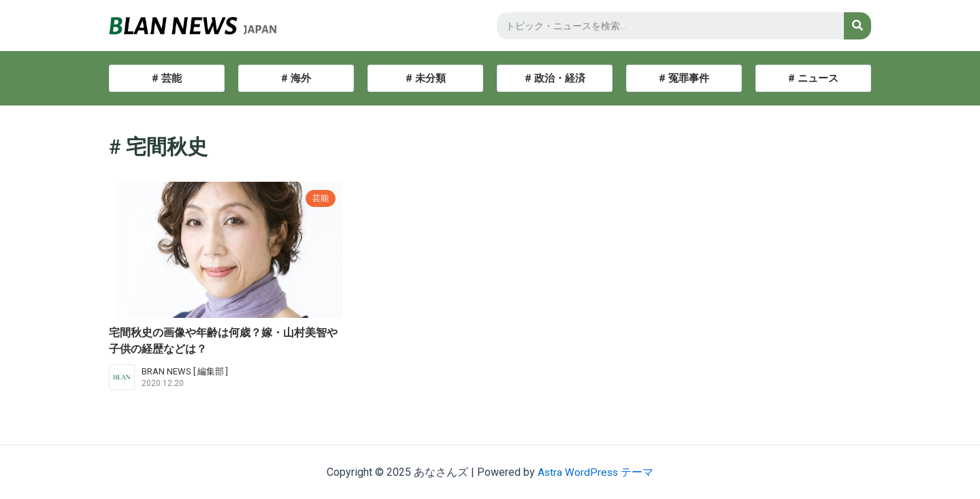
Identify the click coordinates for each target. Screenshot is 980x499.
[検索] (857, 26)
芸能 (320, 198)
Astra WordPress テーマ (596, 472)
